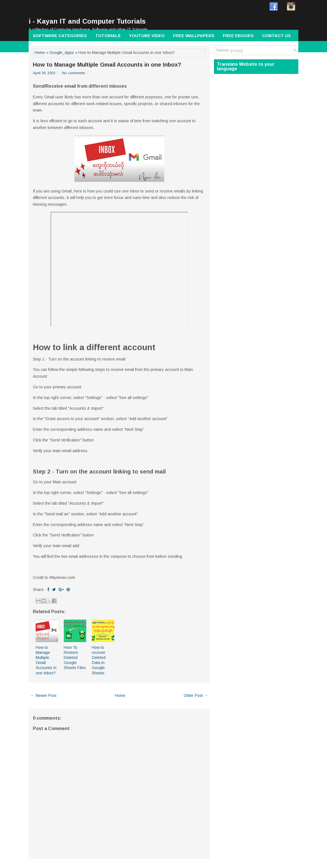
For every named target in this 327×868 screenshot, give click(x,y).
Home (40, 53)
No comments (74, 73)
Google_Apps (62, 53)
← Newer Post (44, 695)
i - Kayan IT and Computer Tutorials (87, 21)
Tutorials (108, 36)
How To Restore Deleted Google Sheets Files (75, 658)
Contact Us (276, 36)
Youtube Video (147, 36)
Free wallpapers (194, 36)
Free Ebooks (238, 36)
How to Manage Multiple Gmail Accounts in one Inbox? (107, 65)
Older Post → (196, 695)
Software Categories (60, 36)
